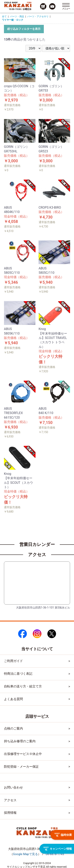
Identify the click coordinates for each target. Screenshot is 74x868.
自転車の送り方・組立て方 (23, 686)
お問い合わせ (13, 787)
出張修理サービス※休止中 (23, 754)
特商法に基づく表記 (18, 674)
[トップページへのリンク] (18, 4)
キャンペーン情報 (58, 849)
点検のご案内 (13, 728)
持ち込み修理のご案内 (20, 741)
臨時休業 (63, 835)
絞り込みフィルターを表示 (24, 29)
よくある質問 (13, 699)
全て (4, 16)
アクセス (10, 800)
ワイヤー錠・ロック (13, 20)
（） (25, 854)
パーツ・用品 (17, 16)
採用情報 (10, 813)
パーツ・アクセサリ (38, 16)
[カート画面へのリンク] (43, 6)
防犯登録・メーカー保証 (21, 767)
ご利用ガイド (13, 661)
